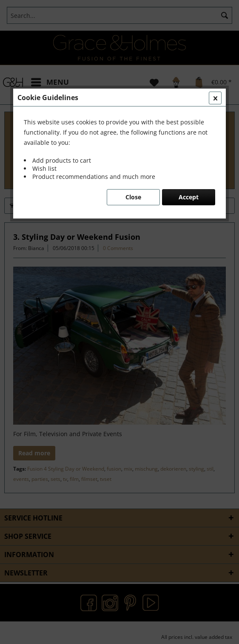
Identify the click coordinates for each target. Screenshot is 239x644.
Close (133, 197)
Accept (189, 197)
